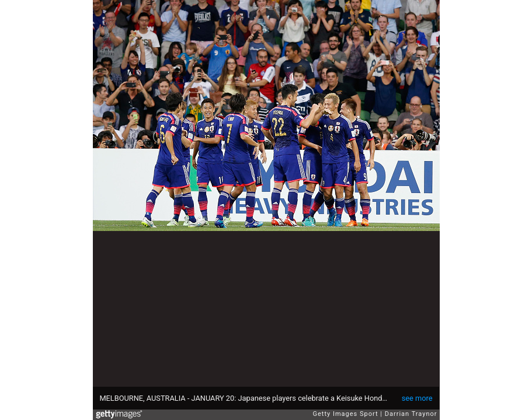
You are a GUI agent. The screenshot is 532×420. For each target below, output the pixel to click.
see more (417, 398)
